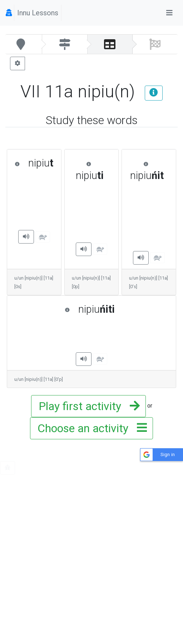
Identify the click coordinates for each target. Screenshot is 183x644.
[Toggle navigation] (169, 13)
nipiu (34, 163)
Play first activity (87, 406)
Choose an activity (90, 428)
